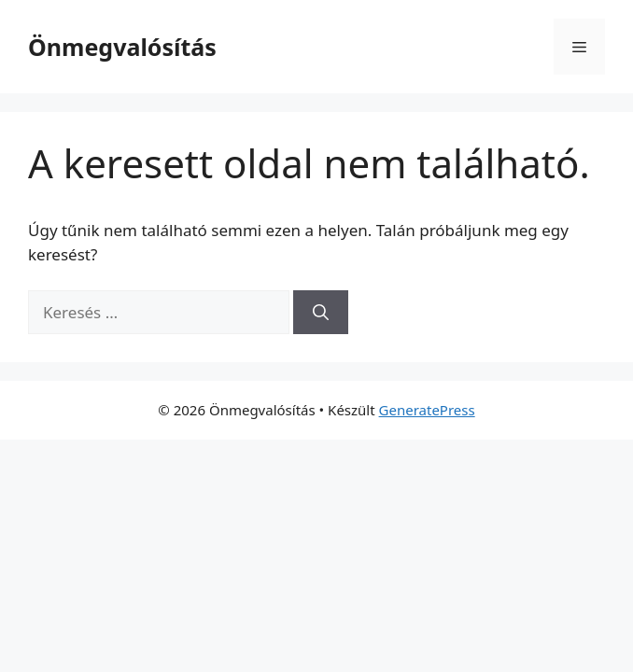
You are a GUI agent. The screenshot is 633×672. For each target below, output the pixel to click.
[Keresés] (321, 313)
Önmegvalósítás (122, 47)
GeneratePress (427, 410)
